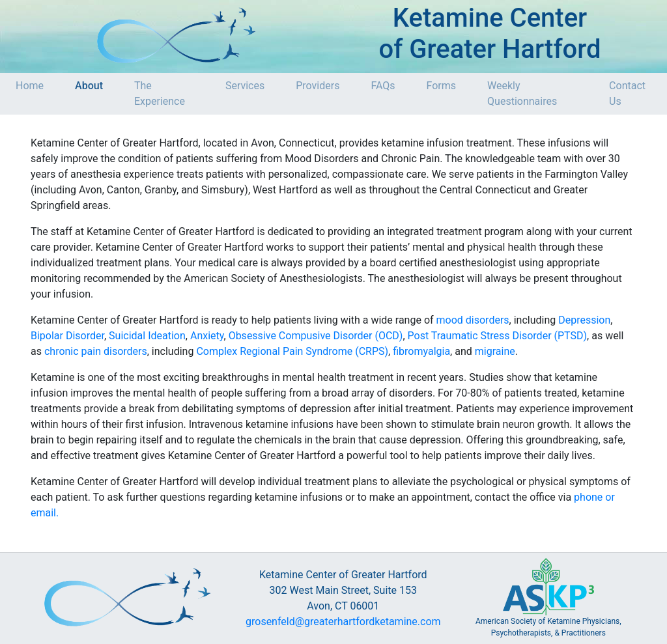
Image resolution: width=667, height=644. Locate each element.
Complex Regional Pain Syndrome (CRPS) (292, 351)
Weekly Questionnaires (522, 93)
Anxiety (207, 336)
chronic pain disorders (96, 351)
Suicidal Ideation (147, 336)
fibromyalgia (421, 351)
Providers (318, 86)
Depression (584, 320)
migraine (495, 351)
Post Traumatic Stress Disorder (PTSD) (498, 336)
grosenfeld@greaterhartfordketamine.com (343, 622)
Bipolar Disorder (67, 336)
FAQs (383, 86)
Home (30, 86)
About (89, 86)
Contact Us (627, 93)
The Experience (160, 93)
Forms (442, 86)
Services (245, 86)
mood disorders (473, 320)
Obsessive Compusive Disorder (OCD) (316, 336)
